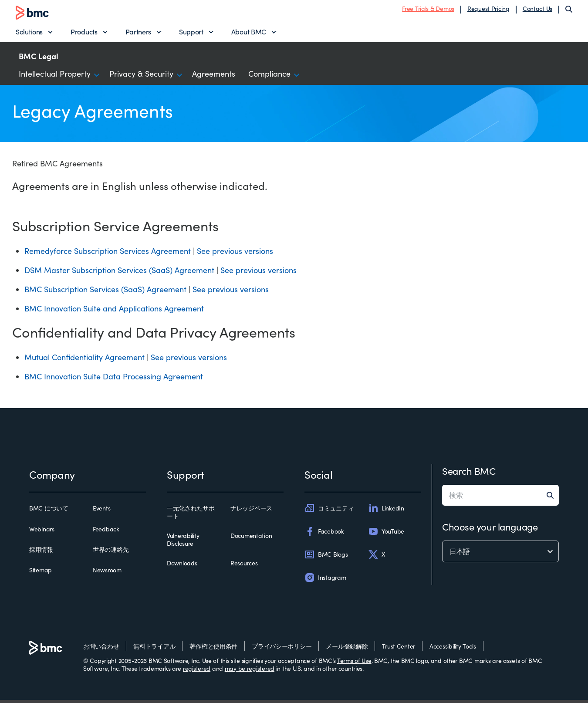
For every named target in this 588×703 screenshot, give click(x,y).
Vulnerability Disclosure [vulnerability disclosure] (183, 542)
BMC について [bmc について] (49, 511)
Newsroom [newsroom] (107, 573)
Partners (138, 33)
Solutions (29, 33)
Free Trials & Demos (428, 10)
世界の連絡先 (111, 553)
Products (84, 33)
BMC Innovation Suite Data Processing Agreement (114, 379)
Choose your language (490, 530)
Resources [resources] (244, 566)
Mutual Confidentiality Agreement (84, 360)
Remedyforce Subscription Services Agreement (108, 254)
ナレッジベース (251, 511)
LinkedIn (386, 511)
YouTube (386, 534)
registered (197, 671)
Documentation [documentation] (251, 539)
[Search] (569, 10)
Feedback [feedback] (106, 532)
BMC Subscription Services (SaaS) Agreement (105, 292)
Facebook (324, 534)
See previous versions (235, 254)
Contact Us (537, 10)
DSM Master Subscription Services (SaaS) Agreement (119, 273)
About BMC (249, 33)
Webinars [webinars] (42, 532)
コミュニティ (329, 511)
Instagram (325, 581)
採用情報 (41, 553)
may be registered (250, 671)
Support (191, 33)
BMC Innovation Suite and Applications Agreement (114, 311)
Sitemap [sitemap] (41, 573)
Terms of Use (354, 664)
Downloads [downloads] (182, 566)
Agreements (214, 77)
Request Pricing (488, 10)
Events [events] (101, 511)
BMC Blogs (326, 558)
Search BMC (469, 474)
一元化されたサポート (191, 515)
